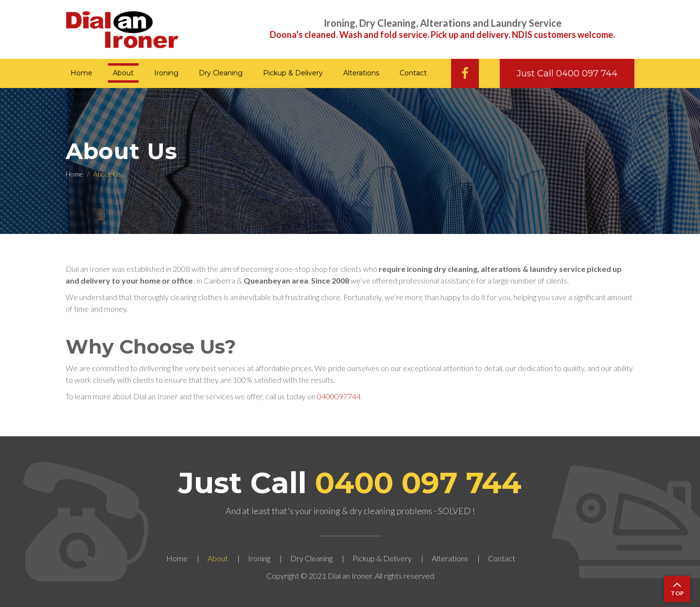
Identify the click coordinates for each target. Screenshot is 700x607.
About (123, 73)
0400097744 (339, 396)
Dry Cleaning (221, 73)
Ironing (166, 73)
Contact (413, 73)
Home (81, 73)
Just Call (350, 483)
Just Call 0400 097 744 (567, 73)
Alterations (361, 73)
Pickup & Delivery (293, 73)
